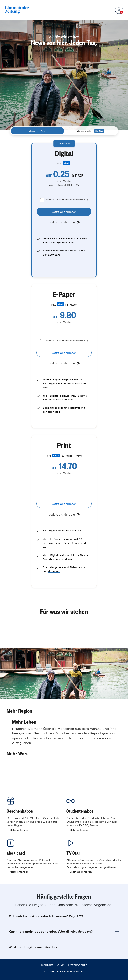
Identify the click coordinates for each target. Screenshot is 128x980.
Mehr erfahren (19, 830)
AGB (61, 965)
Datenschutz (78, 965)
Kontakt (47, 965)
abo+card (54, 254)
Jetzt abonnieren (81, 872)
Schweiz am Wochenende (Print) (67, 199)
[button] (64, 711)
